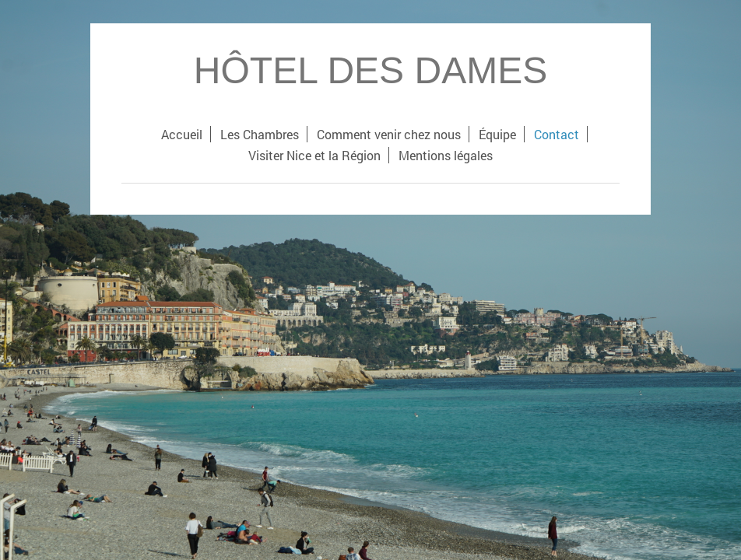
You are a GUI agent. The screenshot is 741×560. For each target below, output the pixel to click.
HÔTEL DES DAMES (370, 70)
